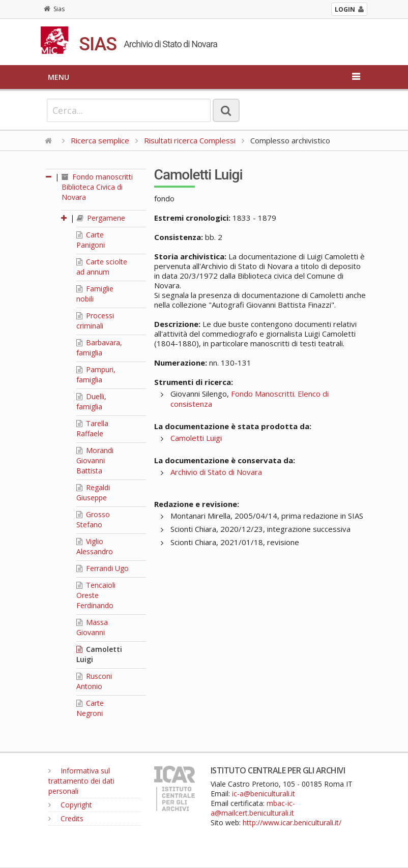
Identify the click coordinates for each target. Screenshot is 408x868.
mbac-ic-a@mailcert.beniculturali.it (253, 808)
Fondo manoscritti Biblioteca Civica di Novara (97, 187)
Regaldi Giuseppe (93, 492)
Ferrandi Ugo (103, 568)
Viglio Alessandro (95, 546)
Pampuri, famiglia (96, 375)
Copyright (70, 805)
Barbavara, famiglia (99, 348)
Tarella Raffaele (92, 428)
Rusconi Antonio (94, 681)
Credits (66, 818)
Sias (54, 9)
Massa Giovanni (92, 627)
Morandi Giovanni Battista (95, 460)
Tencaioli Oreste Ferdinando (96, 595)
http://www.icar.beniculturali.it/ (292, 822)
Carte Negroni (90, 708)
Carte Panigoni (91, 240)
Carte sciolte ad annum (102, 267)
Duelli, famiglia (91, 401)
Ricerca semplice (100, 140)
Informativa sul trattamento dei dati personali (81, 781)
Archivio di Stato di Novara (216, 472)
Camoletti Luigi (196, 438)
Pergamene (101, 218)
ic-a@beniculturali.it (264, 794)
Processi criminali (95, 321)
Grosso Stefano (93, 519)
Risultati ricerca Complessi (191, 140)
